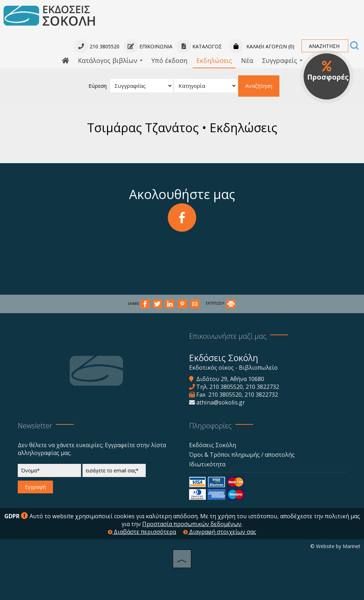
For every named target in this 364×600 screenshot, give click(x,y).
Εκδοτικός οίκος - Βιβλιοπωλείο (233, 368)
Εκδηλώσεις (214, 60)
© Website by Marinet (335, 546)
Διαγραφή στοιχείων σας (220, 532)
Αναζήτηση (259, 86)
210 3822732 (262, 387)
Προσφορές (328, 71)
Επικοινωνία (148, 46)
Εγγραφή (35, 487)
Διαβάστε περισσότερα (142, 532)
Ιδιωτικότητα (207, 464)
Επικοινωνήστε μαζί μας (228, 336)
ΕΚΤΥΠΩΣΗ (221, 303)
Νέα (247, 60)
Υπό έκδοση (169, 60)
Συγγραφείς (282, 60)
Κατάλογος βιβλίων (110, 60)
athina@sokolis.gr (221, 402)
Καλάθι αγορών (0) (262, 46)
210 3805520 (226, 387)
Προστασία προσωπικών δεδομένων (192, 524)
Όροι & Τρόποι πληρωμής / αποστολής (242, 455)
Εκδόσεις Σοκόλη (213, 445)
